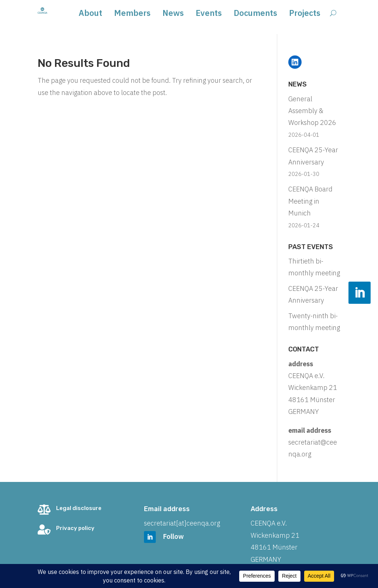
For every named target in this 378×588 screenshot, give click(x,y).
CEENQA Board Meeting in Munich (310, 201)
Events (209, 14)
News (173, 14)
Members (132, 14)
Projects (305, 14)
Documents (255, 14)
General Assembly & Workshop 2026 (312, 111)
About (90, 14)
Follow (173, 536)
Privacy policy (75, 528)
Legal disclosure (79, 508)
